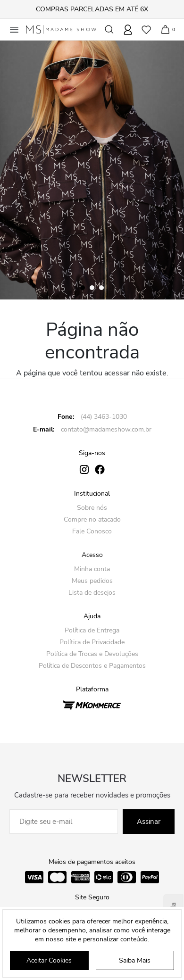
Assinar (149, 822)
